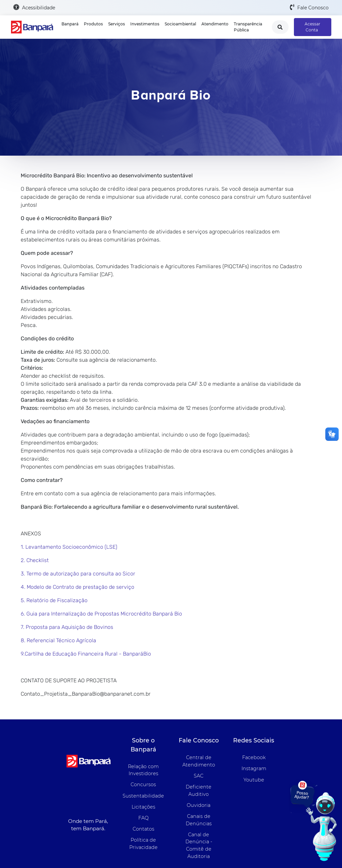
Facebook (254, 757)
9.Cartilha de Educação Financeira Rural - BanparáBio (86, 654)
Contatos (143, 829)
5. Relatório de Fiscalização (54, 600)
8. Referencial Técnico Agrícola (58, 640)
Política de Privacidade (143, 844)
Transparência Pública (248, 27)
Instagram (254, 768)
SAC (199, 776)
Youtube (254, 780)
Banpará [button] (70, 24)
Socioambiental (180, 24)
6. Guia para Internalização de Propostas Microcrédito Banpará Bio (101, 614)
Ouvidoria (199, 805)
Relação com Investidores (143, 770)
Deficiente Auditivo (199, 791)
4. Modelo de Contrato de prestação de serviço (77, 587)
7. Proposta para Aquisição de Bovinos (67, 627)
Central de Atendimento (199, 761)
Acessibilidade (34, 7)
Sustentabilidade (143, 796)
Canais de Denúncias (199, 820)
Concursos (143, 785)
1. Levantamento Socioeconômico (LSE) (69, 547)
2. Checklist (35, 560)
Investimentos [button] (145, 24)
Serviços (117, 24)
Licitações (143, 807)
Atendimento (215, 24)
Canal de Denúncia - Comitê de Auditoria (199, 845)
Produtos (93, 24)
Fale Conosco (309, 7)
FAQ (143, 818)
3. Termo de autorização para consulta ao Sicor (78, 574)
